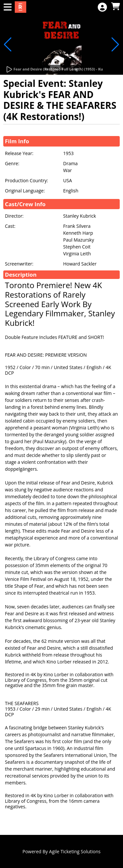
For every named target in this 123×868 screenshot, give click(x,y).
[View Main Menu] (8, 7)
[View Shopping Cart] (115, 7)
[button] (8, 45)
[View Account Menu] (102, 7)
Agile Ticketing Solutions (75, 851)
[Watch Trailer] (54, 69)
